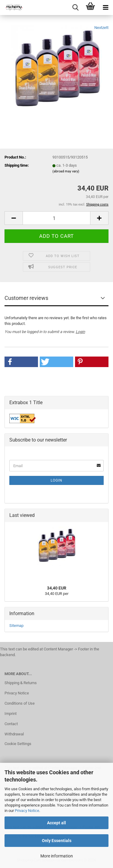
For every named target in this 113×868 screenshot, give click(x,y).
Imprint (11, 714)
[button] (14, 218)
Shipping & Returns (21, 683)
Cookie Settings (18, 744)
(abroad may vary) (66, 171)
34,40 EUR (57, 588)
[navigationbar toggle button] (105, 8)
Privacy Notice (27, 811)
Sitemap (16, 626)
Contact (11, 724)
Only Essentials (57, 841)
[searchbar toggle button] (75, 8)
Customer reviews (26, 298)
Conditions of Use (20, 703)
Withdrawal (14, 734)
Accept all (56, 823)
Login (80, 332)
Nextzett (101, 28)
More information (57, 856)
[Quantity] (56, 218)
